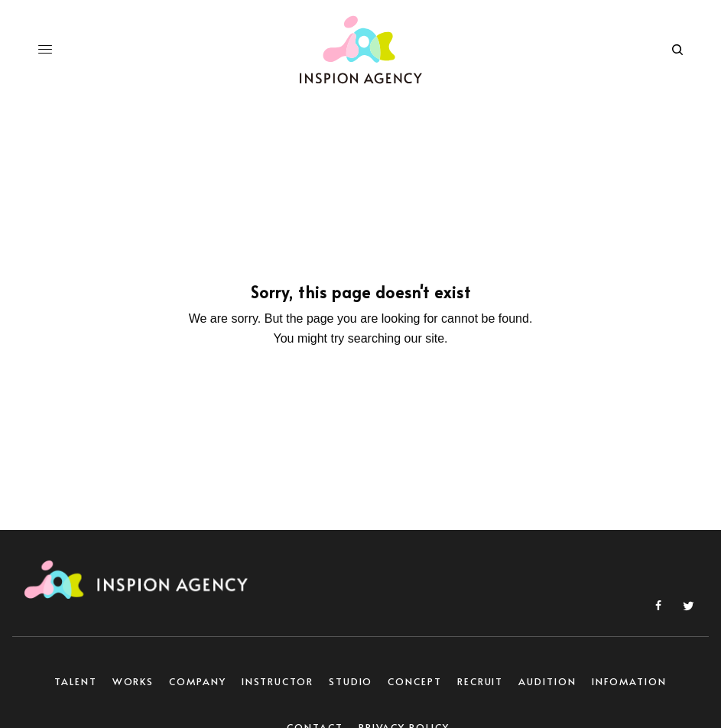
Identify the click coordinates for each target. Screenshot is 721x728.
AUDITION (547, 681)
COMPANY (197, 681)
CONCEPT (414, 681)
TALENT (76, 681)
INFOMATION (629, 681)
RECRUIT (480, 681)
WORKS (133, 681)
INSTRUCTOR (278, 681)
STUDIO (351, 681)
